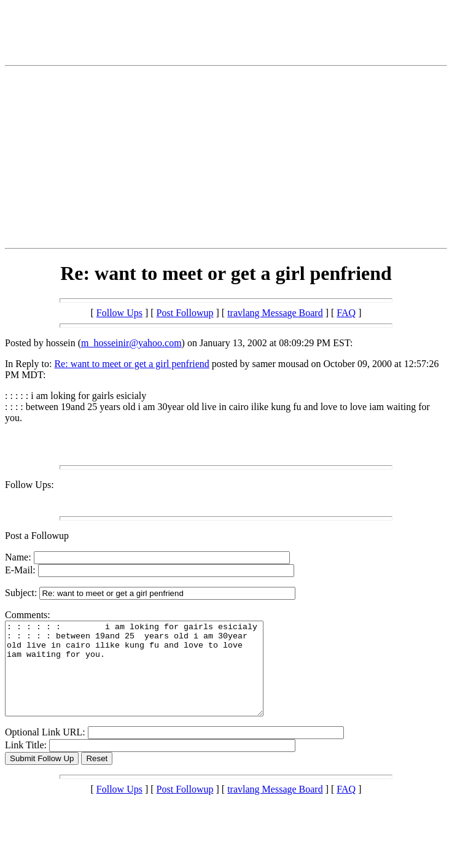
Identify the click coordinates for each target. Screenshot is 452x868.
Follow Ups (119, 313)
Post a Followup (37, 536)
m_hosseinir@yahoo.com (131, 343)
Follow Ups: (29, 485)
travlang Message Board (275, 313)
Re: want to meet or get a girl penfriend (131, 364)
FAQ (346, 313)
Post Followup (185, 313)
